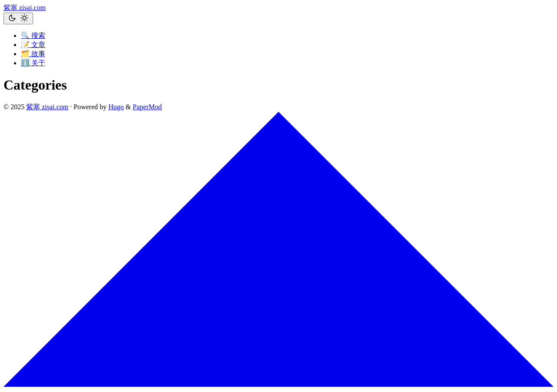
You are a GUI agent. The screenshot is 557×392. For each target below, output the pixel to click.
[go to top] (278, 384)
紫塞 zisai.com (25, 8)
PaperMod (147, 107)
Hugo (116, 107)
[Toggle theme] (18, 18)
